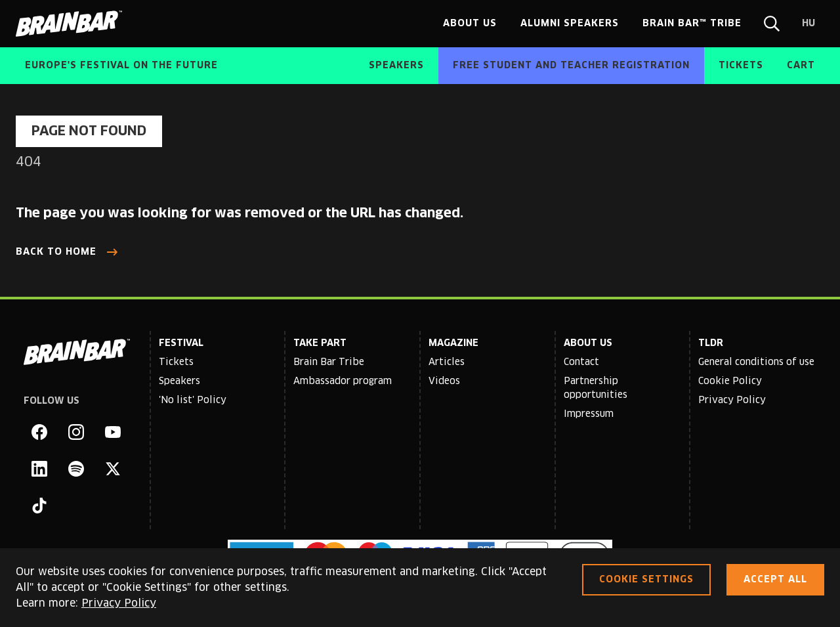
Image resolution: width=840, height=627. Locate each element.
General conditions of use (756, 362)
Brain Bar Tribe (329, 362)
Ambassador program (343, 381)
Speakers (179, 381)
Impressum (589, 414)
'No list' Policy (193, 400)
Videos (444, 381)
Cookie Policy (730, 381)
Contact (581, 362)
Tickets (176, 362)
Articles (447, 362)
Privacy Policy (732, 400)
